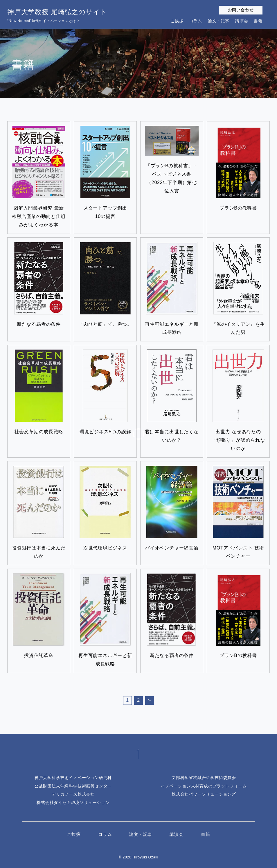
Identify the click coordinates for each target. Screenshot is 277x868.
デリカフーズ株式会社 (73, 794)
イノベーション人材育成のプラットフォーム (204, 786)
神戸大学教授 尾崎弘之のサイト (57, 16)
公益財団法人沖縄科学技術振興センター (73, 786)
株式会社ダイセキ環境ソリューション (73, 803)
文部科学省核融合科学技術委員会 (204, 778)
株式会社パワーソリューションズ (204, 794)
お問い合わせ (241, 10)
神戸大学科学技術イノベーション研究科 (73, 778)
